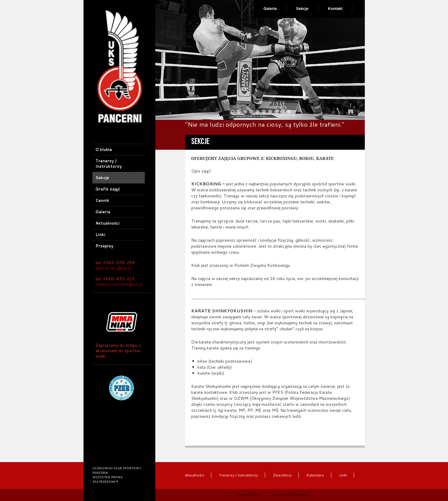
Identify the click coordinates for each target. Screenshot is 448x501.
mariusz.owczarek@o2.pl (119, 284)
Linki (100, 234)
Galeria (270, 9)
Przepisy (104, 246)
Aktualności (108, 223)
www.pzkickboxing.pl (290, 495)
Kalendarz (315, 475)
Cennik (102, 200)
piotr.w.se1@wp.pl (114, 268)
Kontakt (335, 9)
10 (289, 112)
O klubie (104, 149)
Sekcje (302, 9)
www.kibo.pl (249, 495)
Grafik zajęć (108, 189)
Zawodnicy (282, 475)
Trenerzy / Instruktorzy (109, 164)
